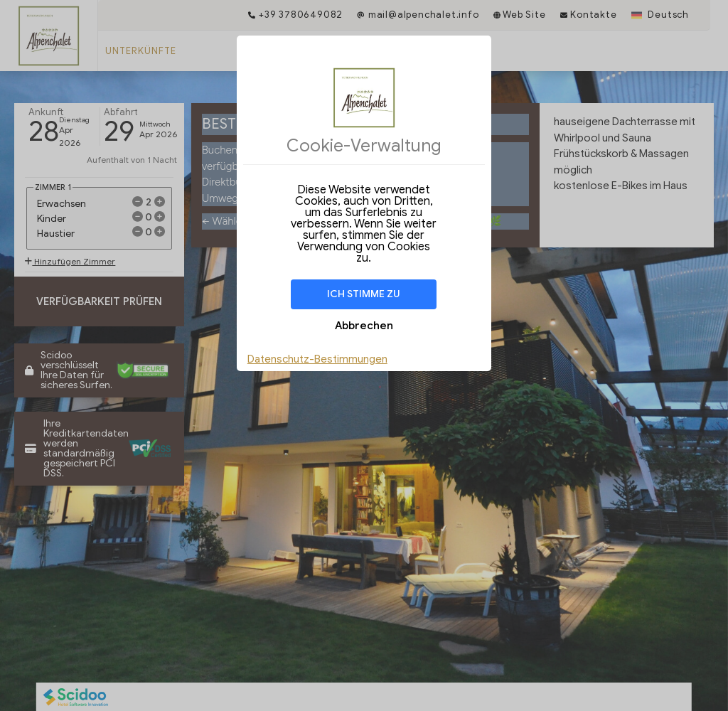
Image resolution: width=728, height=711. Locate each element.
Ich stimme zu (364, 294)
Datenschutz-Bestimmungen (317, 359)
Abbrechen (364, 326)
